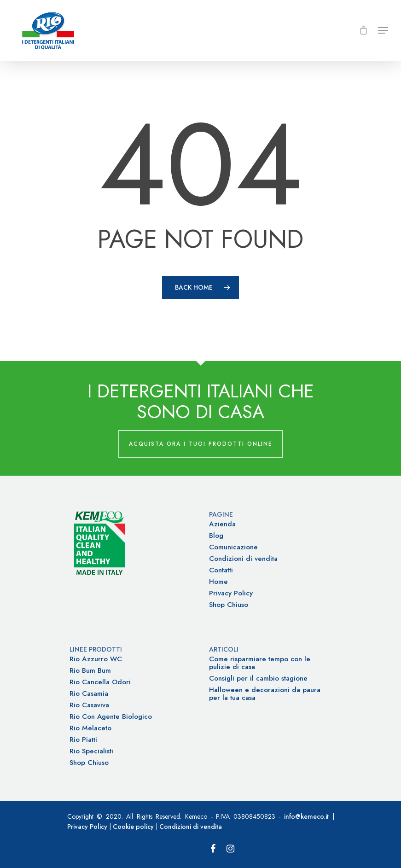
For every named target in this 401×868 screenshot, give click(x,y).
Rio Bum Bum (90, 671)
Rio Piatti (83, 740)
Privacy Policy (231, 593)
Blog (216, 536)
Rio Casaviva (89, 705)
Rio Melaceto (90, 728)
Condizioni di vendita (243, 559)
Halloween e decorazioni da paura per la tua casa (265, 694)
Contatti (221, 570)
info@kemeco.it (306, 816)
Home (218, 582)
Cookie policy (133, 827)
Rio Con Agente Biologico (111, 717)
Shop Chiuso (229, 605)
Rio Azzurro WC (96, 659)
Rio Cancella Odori (100, 682)
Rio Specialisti (91, 751)
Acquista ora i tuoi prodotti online (201, 444)
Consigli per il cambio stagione (258, 679)
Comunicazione (233, 547)
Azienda (222, 524)
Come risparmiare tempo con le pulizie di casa (260, 663)
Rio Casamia (89, 694)
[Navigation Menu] (383, 30)
